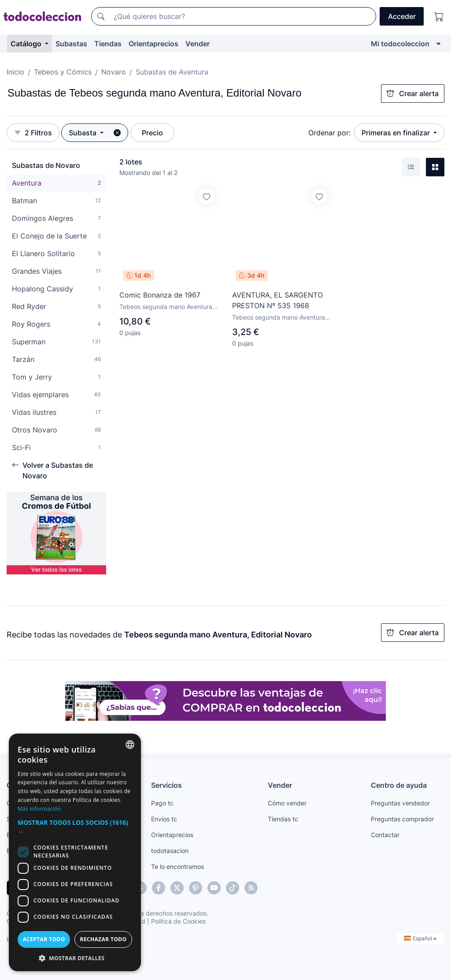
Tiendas (108, 44)
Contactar (385, 835)
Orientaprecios (153, 44)
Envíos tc (164, 819)
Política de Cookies (178, 921)
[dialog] (75, 852)
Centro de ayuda (399, 785)
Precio (152, 133)
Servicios (166, 785)
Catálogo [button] (27, 44)
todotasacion (170, 851)
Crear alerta (413, 93)
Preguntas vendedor (400, 803)
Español (420, 938)
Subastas (71, 44)
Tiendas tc (283, 819)
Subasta (83, 133)
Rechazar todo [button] (103, 939)
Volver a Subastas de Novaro (52, 470)
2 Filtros (33, 133)
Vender (198, 44)
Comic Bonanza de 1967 (160, 295)
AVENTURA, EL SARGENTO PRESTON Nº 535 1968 (277, 300)
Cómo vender (287, 803)
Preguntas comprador (402, 819)
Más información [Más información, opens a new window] (39, 809)
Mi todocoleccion (400, 44)
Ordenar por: (329, 133)
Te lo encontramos (177, 866)
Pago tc (162, 803)
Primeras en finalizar (397, 133)
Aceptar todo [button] (44, 939)
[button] (75, 827)
